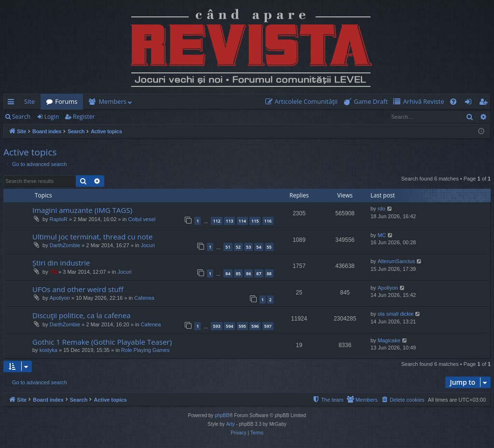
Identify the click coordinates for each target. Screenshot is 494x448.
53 (248, 247)
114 (242, 221)
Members (112, 101)
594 (229, 326)
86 (248, 273)
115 (255, 221)
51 (228, 247)
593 (216, 326)
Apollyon (60, 298)
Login (52, 117)
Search (21, 117)
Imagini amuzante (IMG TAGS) (82, 210)
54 (259, 247)
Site (29, 101)
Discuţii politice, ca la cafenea (82, 315)
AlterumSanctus (397, 261)
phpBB (222, 415)
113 (229, 221)
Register (84, 117)
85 (238, 273)
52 (238, 247)
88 (269, 273)
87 (259, 273)
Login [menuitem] (470, 103)
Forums (66, 101)
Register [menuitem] (485, 103)
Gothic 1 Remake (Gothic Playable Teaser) (102, 342)
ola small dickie (396, 314)
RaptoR (59, 219)
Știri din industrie (61, 263)
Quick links (13, 103)
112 (216, 221)
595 (242, 326)
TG (53, 272)
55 (269, 247)
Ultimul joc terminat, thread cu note (93, 237)
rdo (382, 209)
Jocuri (148, 245)
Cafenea (144, 298)
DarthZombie (65, 245)
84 (228, 273)
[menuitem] (303, 102)
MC (382, 235)
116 (268, 221)
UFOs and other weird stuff (78, 289)
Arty (231, 424)
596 (255, 326)
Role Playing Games (145, 350)
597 (268, 326)
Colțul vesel (142, 219)
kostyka (48, 350)
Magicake (389, 340)
